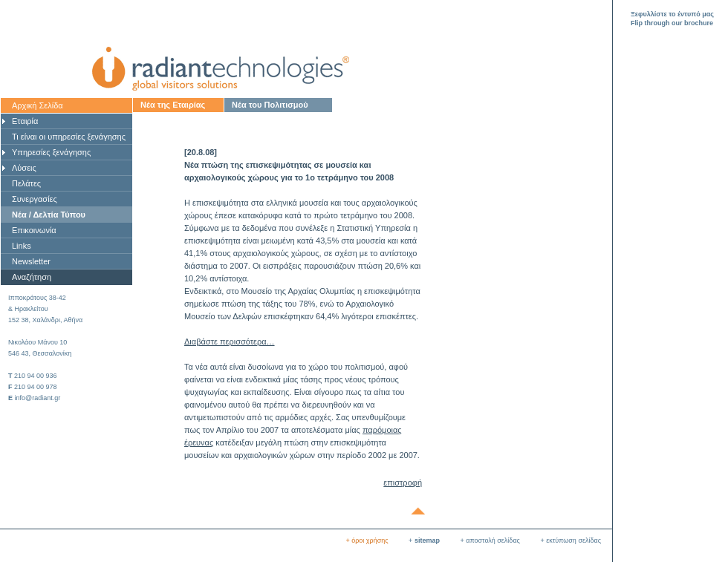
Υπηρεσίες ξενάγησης (51, 152)
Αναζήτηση (32, 277)
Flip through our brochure (672, 23)
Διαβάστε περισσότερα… (230, 342)
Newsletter (31, 261)
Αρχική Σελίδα (38, 105)
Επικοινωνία (34, 230)
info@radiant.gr (38, 398)
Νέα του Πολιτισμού (270, 105)
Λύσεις (24, 168)
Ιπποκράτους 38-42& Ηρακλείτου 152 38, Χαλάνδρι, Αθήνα (45, 309)
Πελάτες (26, 183)
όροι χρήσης (370, 540)
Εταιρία (25, 121)
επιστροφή (403, 483)
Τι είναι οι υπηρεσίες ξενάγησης (69, 137)
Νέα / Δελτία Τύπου (49, 215)
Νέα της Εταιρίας (173, 105)
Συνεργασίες (35, 199)
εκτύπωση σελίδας (573, 540)
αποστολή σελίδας (493, 540)
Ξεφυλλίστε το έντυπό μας (672, 14)
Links (22, 246)
